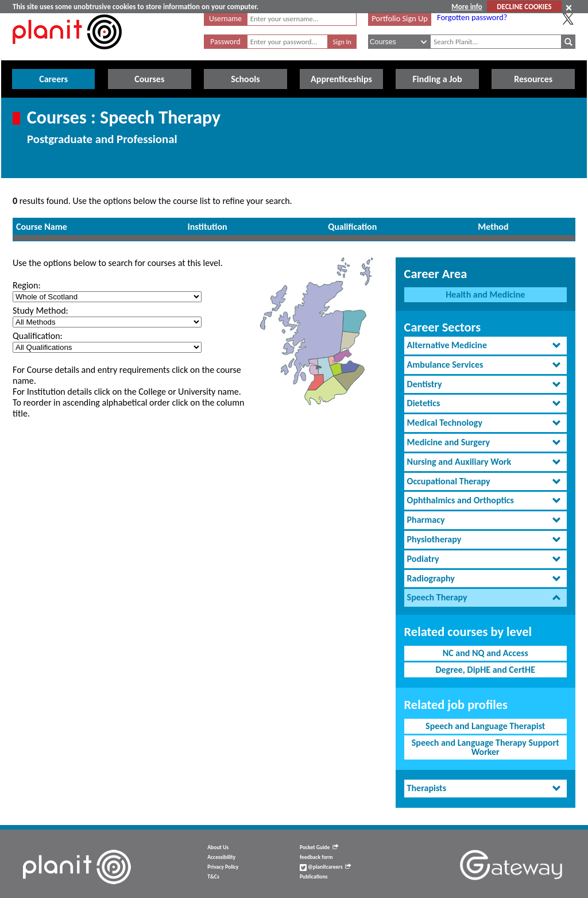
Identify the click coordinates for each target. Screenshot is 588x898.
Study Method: (40, 311)
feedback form (316, 857)
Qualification (352, 227)
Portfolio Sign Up (400, 18)
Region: (27, 285)
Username (225, 19)
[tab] (486, 346)
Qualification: (38, 336)
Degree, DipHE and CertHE (485, 670)
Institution (208, 227)
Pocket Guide (319, 847)
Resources (533, 79)
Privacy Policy (223, 867)
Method (493, 227)
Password (225, 42)
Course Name (42, 227)
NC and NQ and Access (486, 653)
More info (467, 7)
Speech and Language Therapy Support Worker (486, 747)
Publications (314, 877)
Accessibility (221, 857)
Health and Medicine (485, 294)
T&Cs (213, 877)
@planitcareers (326, 867)
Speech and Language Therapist (485, 726)
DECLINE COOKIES (524, 7)
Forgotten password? (472, 17)
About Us (218, 847)
